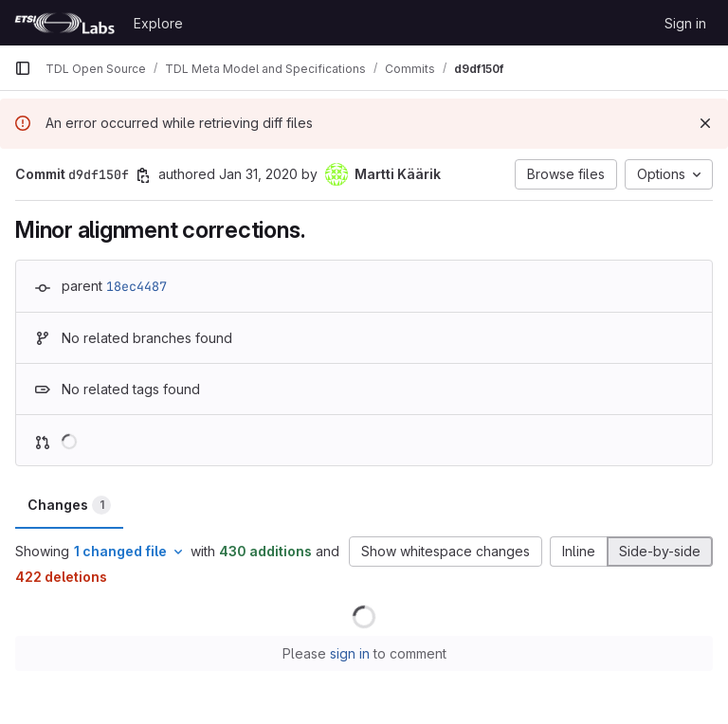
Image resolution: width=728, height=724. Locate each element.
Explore (158, 23)
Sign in (685, 23)
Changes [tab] (69, 505)
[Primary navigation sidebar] (23, 68)
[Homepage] (64, 23)
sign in (350, 653)
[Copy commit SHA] (143, 175)
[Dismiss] (705, 123)
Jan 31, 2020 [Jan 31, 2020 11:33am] (258, 174)
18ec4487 (136, 286)
